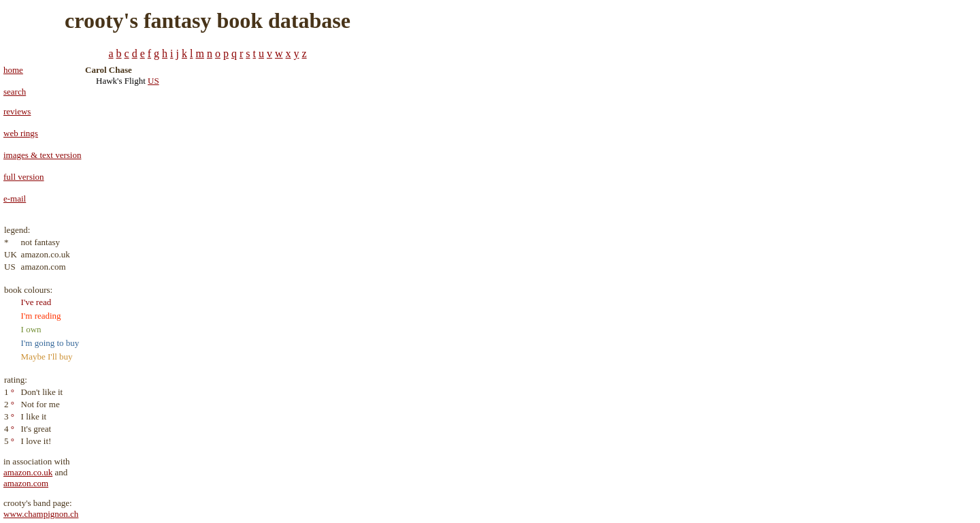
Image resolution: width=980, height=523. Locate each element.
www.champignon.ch (41, 514)
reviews (17, 111)
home (13, 70)
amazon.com (26, 483)
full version (24, 177)
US (153, 81)
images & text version (42, 155)
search (15, 92)
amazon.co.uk (28, 472)
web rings (21, 133)
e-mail (15, 199)
